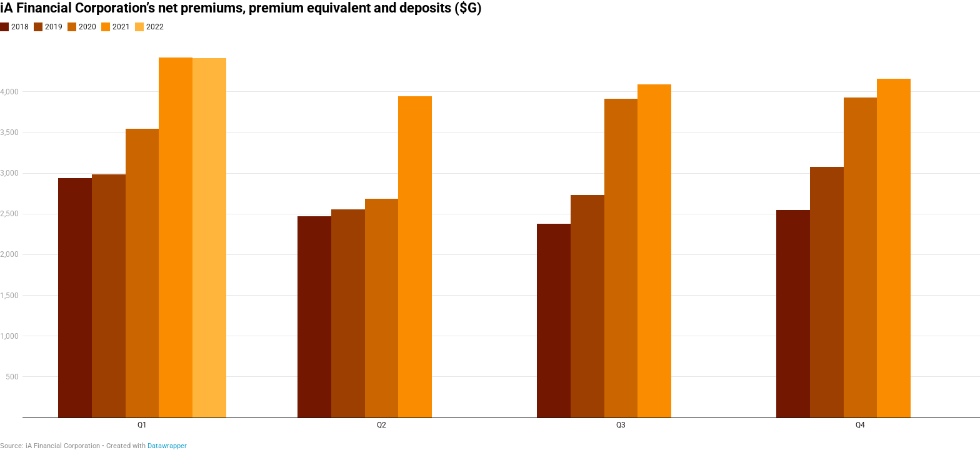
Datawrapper (167, 446)
